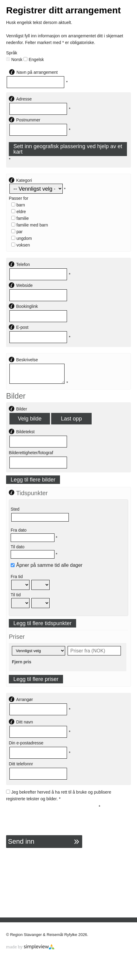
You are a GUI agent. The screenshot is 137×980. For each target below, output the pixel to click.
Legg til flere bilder (33, 480)
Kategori (24, 180)
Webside (24, 285)
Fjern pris (22, 662)
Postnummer (28, 120)
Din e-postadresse (26, 743)
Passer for (19, 198)
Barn (18, 205)
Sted (15, 509)
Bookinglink (27, 306)
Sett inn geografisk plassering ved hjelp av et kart (68, 149)
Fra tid (17, 577)
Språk (12, 53)
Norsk (14, 60)
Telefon (23, 264)
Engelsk (34, 60)
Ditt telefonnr (21, 764)
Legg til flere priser (36, 679)
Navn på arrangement (37, 72)
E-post (22, 327)
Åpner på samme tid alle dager (47, 565)
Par (17, 232)
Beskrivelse (27, 360)
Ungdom (22, 238)
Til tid (16, 595)
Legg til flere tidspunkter (42, 623)
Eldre (19, 212)
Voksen (21, 245)
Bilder (22, 409)
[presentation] (52, 815)
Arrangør (25, 699)
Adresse (24, 99)
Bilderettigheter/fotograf (31, 453)
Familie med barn (30, 225)
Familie (20, 218)
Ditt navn (25, 722)
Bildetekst (25, 432)
